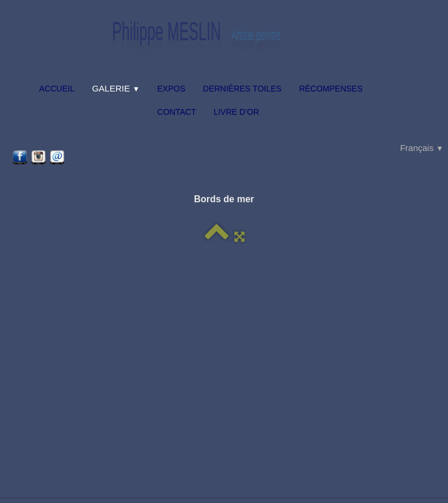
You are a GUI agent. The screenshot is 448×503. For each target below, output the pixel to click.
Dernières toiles (242, 89)
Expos (171, 89)
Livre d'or (236, 112)
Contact (177, 112)
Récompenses (331, 89)
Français (422, 148)
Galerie (116, 88)
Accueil (57, 89)
